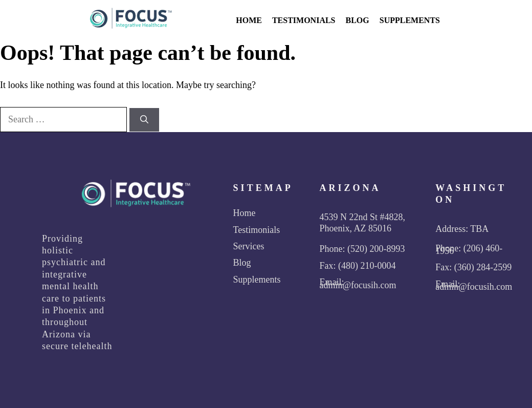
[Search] (144, 120)
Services (249, 246)
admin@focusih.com (358, 285)
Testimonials (304, 20)
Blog (358, 20)
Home (249, 20)
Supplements (410, 20)
